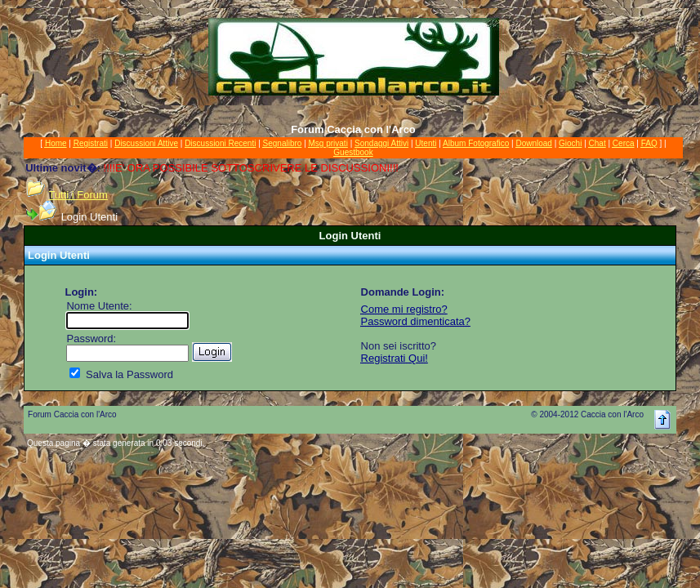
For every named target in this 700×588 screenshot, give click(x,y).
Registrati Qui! (395, 358)
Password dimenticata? (416, 321)
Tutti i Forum (78, 195)
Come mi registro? (404, 309)
